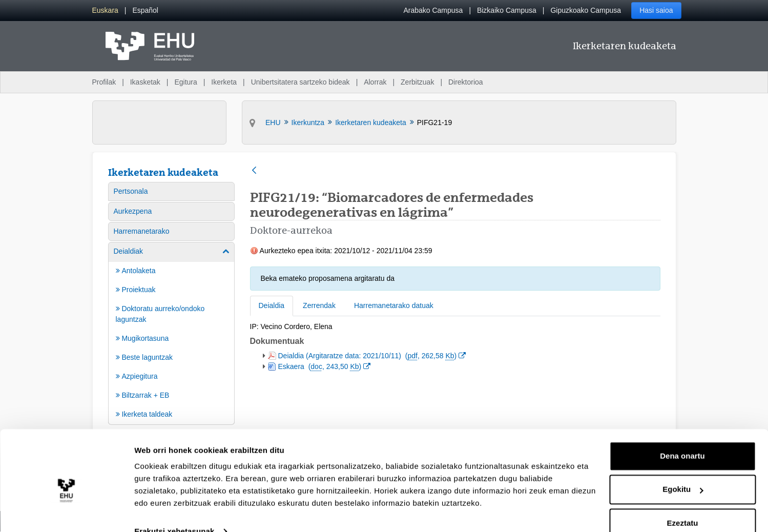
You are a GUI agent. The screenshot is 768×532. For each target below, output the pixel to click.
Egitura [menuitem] (185, 82)
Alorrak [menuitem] (375, 82)
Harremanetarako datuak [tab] (394, 305)
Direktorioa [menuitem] (466, 82)
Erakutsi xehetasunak (174, 512)
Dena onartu (682, 436)
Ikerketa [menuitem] (224, 82)
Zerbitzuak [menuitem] (417, 82)
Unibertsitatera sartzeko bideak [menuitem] (300, 82)
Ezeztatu (683, 504)
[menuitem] (105, 11)
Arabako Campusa (433, 10)
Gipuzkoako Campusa (586, 10)
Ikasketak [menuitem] (145, 82)
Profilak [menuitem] (104, 82)
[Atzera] (254, 171)
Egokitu (683, 470)
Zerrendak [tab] (319, 305)
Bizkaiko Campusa (507, 10)
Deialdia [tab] (272, 305)
